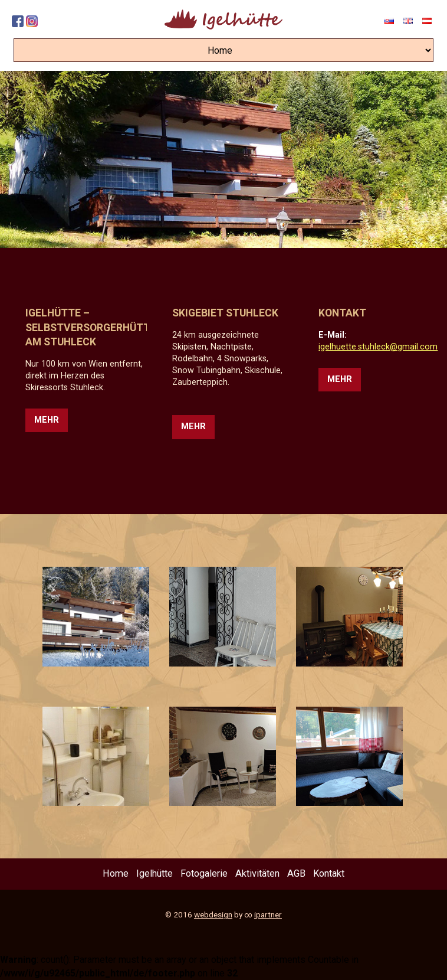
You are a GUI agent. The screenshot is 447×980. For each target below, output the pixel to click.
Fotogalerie (204, 873)
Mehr (47, 420)
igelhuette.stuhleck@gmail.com (378, 347)
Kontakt (329, 873)
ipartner (268, 914)
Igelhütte (155, 873)
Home (116, 873)
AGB (296, 873)
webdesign (213, 914)
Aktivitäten (257, 873)
